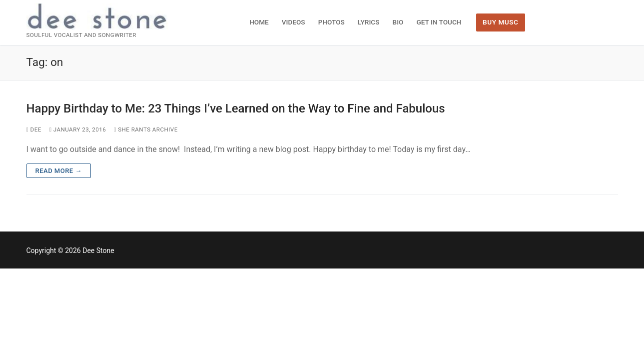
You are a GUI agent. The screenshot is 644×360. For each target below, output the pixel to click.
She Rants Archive (146, 129)
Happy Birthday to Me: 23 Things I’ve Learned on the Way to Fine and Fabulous (236, 108)
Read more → (59, 171)
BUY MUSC (500, 22)
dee (34, 129)
